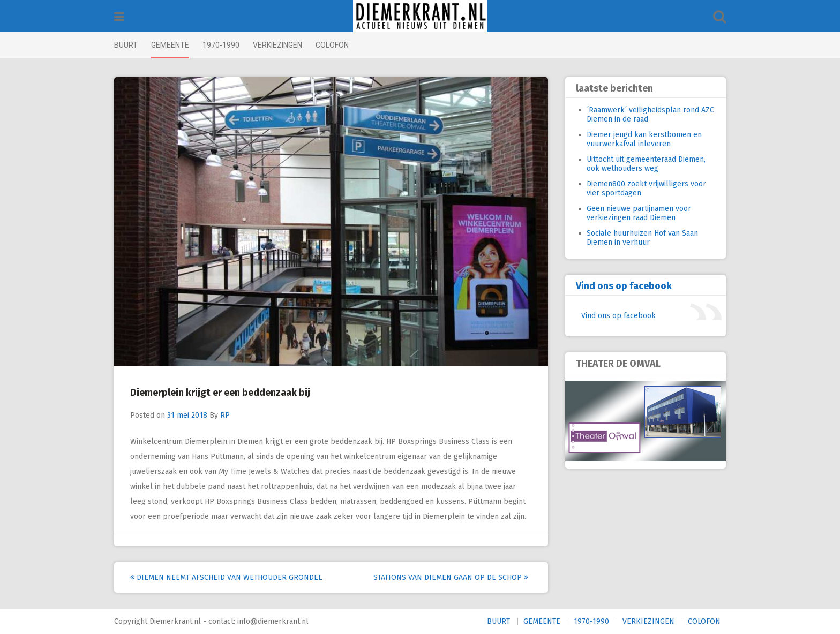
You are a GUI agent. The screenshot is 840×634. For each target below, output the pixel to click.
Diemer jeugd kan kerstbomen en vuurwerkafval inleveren (644, 139)
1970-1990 (221, 45)
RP (225, 415)
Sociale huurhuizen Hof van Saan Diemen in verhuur (642, 238)
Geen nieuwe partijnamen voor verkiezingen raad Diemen (639, 213)
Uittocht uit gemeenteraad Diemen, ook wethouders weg (646, 164)
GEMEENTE (170, 45)
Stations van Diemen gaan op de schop (451, 578)
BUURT (126, 45)
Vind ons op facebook (624, 286)
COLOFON (332, 45)
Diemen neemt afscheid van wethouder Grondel (226, 578)
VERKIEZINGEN (277, 45)
